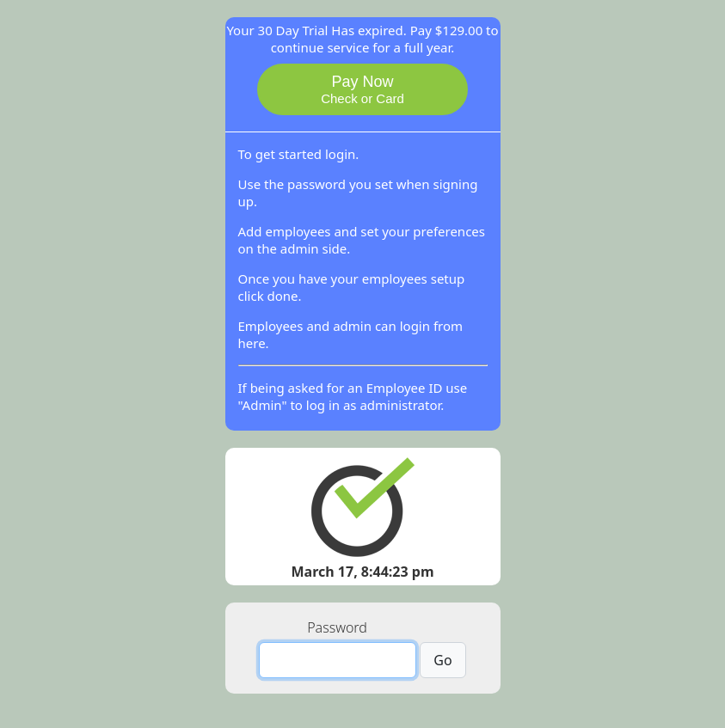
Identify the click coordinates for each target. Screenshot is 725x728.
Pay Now (362, 89)
